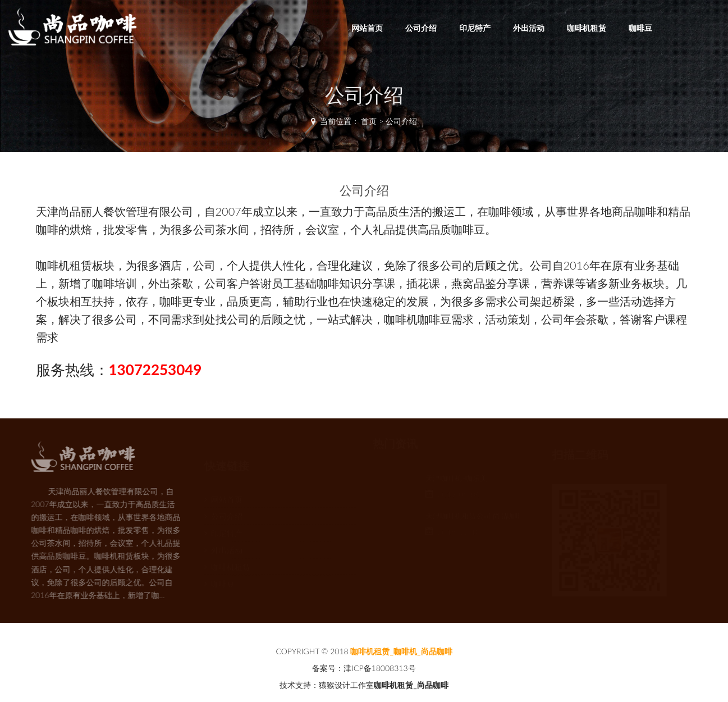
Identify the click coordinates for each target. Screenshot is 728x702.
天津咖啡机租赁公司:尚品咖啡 (474, 519)
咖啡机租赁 (587, 28)
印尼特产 (475, 28)
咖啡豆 (640, 28)
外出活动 (529, 28)
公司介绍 (421, 28)
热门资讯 (395, 447)
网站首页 (367, 28)
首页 (369, 121)
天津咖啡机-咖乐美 (457, 482)
